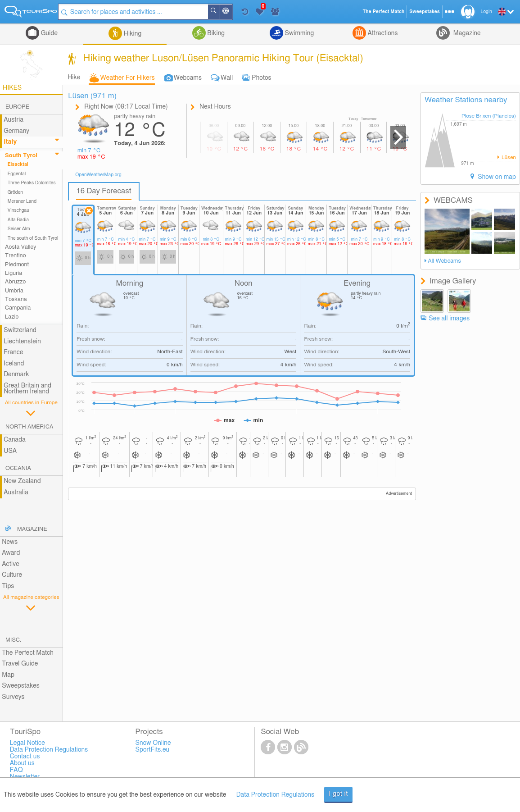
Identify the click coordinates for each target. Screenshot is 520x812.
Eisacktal (18, 164)
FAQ (16, 770)
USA (10, 451)
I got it (338, 794)
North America (29, 427)
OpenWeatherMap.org (98, 175)
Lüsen (508, 157)
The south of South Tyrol (33, 238)
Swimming (298, 33)
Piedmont (17, 265)
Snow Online (153, 743)
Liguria (14, 273)
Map (8, 675)
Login (486, 12)
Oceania (18, 468)
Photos (261, 78)
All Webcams (444, 261)
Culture (12, 575)
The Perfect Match (28, 653)
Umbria (14, 291)
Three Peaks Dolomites (32, 183)
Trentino (15, 256)
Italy (10, 142)
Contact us (25, 757)
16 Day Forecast (104, 191)
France (14, 352)
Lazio (12, 317)
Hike (74, 78)
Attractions (382, 33)
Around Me (234, 12)
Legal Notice (27, 743)
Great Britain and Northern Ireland (27, 389)
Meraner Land (22, 201)
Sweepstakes (21, 686)
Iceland (14, 364)
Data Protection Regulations (276, 795)
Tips (8, 586)
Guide (48, 33)
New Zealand (22, 481)
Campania (18, 308)
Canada (15, 440)
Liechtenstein (22, 342)
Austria (14, 120)
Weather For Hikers (128, 78)
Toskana (16, 299)
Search (222, 12)
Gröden (15, 192)
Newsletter (25, 777)
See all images (449, 319)
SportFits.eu (153, 750)
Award (11, 553)
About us (22, 763)
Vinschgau (18, 210)
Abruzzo (15, 282)
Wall (227, 78)
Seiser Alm (19, 229)
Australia (16, 493)
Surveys (13, 697)
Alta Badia (18, 220)
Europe (17, 107)
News (10, 542)
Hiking (132, 34)
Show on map (496, 177)
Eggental (17, 174)
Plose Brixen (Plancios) (489, 116)
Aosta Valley (20, 247)
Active (11, 564)
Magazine (466, 33)
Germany (16, 131)
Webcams (188, 78)
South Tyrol (21, 156)
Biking (215, 33)
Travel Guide (20, 664)
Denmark (16, 374)
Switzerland (20, 330)
